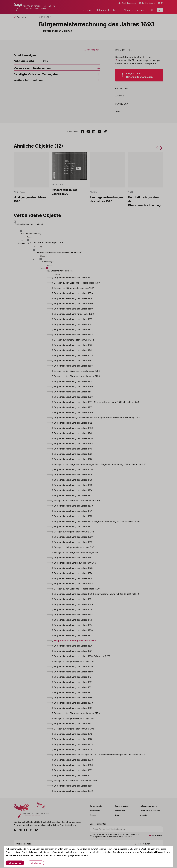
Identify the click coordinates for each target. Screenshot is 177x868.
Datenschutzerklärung (151, 852)
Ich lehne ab (36, 863)
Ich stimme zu (15, 863)
